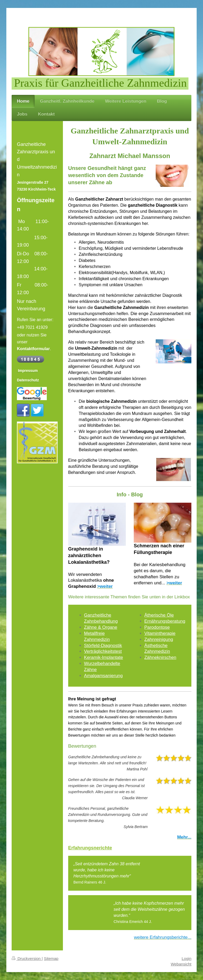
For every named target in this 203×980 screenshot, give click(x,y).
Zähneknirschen (160, 657)
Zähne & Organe (101, 627)
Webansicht (181, 964)
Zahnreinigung (159, 639)
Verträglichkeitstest (103, 651)
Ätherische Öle (159, 615)
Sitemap (51, 958)
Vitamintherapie (160, 633)
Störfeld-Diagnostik (103, 646)
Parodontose (157, 627)
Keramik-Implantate (103, 657)
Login (186, 958)
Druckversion (27, 958)
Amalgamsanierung (103, 676)
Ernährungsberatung (165, 621)
